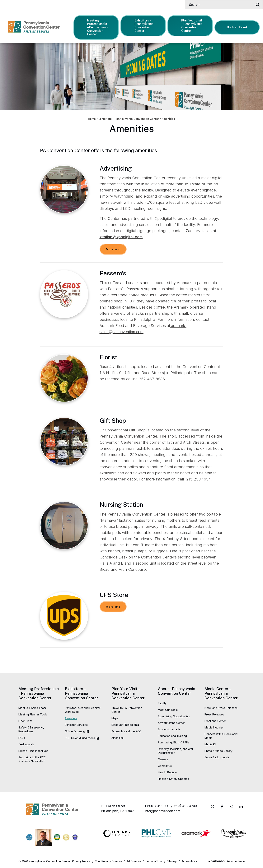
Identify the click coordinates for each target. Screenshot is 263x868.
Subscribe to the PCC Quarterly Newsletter (32, 759)
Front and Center (215, 721)
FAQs (22, 738)
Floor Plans (25, 721)
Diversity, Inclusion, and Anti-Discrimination (176, 751)
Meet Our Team (168, 710)
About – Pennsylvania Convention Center (176, 691)
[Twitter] (213, 807)
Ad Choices (134, 861)
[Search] (221, 5)
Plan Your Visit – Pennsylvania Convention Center (190, 26)
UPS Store (114, 595)
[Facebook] (222, 807)
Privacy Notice (81, 861)
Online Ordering (75, 731)
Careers (163, 759)
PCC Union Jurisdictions (80, 738)
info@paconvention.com (162, 811)
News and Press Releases (221, 708)
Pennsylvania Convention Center (34, 27)
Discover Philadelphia (125, 725)
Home (92, 119)
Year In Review (167, 772)
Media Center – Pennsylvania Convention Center (221, 693)
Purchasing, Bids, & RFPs (174, 742)
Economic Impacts (169, 729)
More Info (113, 249)
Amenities (71, 718)
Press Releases (214, 714)
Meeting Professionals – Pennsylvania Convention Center (96, 27)
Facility (162, 703)
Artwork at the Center (171, 723)
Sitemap (172, 861)
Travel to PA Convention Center (127, 710)
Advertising (116, 168)
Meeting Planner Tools (33, 714)
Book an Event (237, 27)
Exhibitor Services (76, 725)
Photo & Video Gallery (218, 751)
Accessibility (189, 861)
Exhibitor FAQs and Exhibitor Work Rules (83, 710)
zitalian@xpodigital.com (121, 237)
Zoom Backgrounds (217, 757)
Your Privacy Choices (108, 861)
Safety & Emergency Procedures (31, 729)
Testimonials (26, 744)
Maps (115, 718)
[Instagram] (231, 807)
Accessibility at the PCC (126, 731)
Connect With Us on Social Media (221, 736)
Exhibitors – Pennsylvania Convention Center (142, 26)
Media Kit (210, 744)
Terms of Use (154, 861)
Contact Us (165, 766)
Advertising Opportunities (174, 716)
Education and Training (172, 736)
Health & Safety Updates (173, 779)
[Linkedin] (241, 807)
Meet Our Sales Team (32, 708)
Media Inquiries (214, 727)
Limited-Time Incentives (33, 751)
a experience (226, 861)
